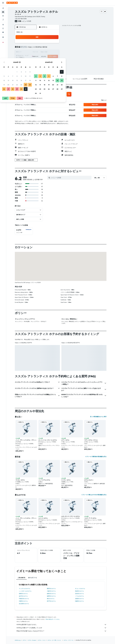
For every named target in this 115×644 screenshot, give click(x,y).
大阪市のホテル (51, 591)
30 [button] (46, 61)
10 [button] (50, 48)
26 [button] (29, 61)
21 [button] (37, 57)
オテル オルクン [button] (89, 480)
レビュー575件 (26, 21)
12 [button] (29, 52)
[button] (3, 3)
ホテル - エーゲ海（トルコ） (55, 640)
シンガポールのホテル (25, 591)
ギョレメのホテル (80, 589)
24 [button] (50, 57)
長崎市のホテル (23, 594)
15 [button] (42, 52)
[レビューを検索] (71, 178)
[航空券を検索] (3, 8)
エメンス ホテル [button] (43, 518)
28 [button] (37, 61)
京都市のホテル (79, 599)
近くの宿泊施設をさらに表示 (98, 417)
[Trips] (3, 37)
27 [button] (33, 61)
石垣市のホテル (79, 594)
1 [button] (42, 44)
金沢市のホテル (23, 596)
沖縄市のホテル (23, 601)
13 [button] (33, 52)
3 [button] (50, 44)
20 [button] (33, 57)
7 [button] (37, 48)
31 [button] (50, 61)
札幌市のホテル (79, 601)
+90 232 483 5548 (21, 19)
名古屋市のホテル (24, 604)
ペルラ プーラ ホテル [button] (90, 518)
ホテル (24, 640)
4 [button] (55, 44)
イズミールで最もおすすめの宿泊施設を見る (94, 495)
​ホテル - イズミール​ (69, 640)
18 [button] (55, 52)
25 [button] (55, 57)
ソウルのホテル (79, 596)
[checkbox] (24, 231)
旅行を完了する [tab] (33, 578)
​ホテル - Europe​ (32, 640)
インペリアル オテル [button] (44, 480)
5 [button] (29, 48)
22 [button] (42, 57)
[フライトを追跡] (3, 28)
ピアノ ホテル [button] (65, 440)
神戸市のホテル (51, 601)
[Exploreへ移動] (3, 25)
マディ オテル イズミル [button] (91, 440)
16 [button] (46, 52)
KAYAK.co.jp (18, 640)
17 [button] (50, 52)
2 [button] (46, 44)
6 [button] (33, 48)
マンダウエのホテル (25, 589)
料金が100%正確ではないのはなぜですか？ (62, 631)
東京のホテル (51, 599)
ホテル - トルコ (42, 640)
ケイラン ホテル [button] (66, 480)
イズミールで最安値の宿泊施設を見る (96, 457)
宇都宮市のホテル (24, 599)
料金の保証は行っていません (53, 619)
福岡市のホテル (51, 596)
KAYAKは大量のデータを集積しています (62, 628)
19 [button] (29, 57)
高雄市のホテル (79, 591)
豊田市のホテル (51, 589)
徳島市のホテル (51, 594)
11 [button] (55, 48)
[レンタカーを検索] (3, 16)
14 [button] (37, 52)
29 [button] (42, 61)
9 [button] (46, 48)
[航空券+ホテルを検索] (3, 20)
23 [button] (46, 57)
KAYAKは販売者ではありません (62, 625)
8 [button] (42, 48)
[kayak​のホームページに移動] (12, 3)
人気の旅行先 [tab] (21, 578)
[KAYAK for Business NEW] (3, 32)
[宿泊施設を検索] (3, 12)
